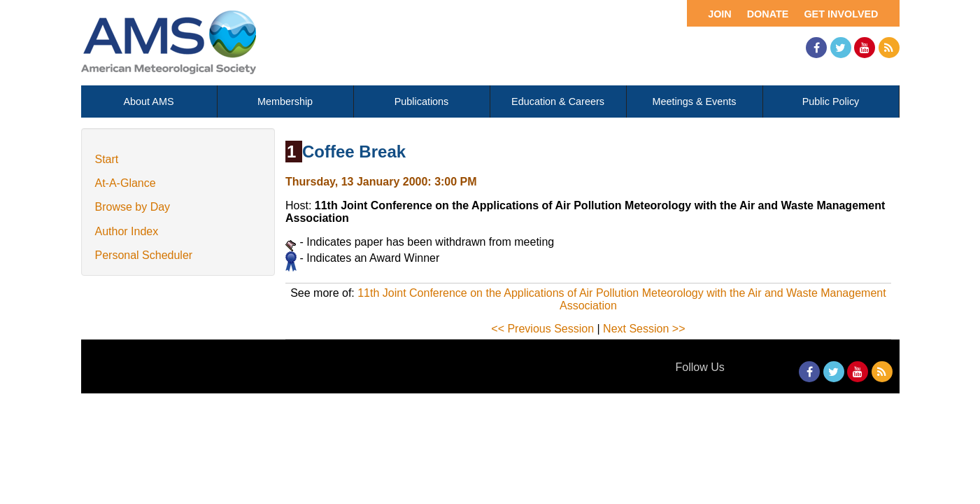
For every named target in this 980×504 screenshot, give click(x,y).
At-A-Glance (126, 183)
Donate (768, 14)
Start (107, 159)
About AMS (149, 101)
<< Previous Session (542, 329)
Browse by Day (133, 207)
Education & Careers (558, 101)
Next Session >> (644, 329)
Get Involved (841, 14)
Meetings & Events (695, 101)
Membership (285, 101)
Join (720, 14)
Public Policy (831, 101)
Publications (422, 101)
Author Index (127, 231)
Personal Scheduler (144, 255)
